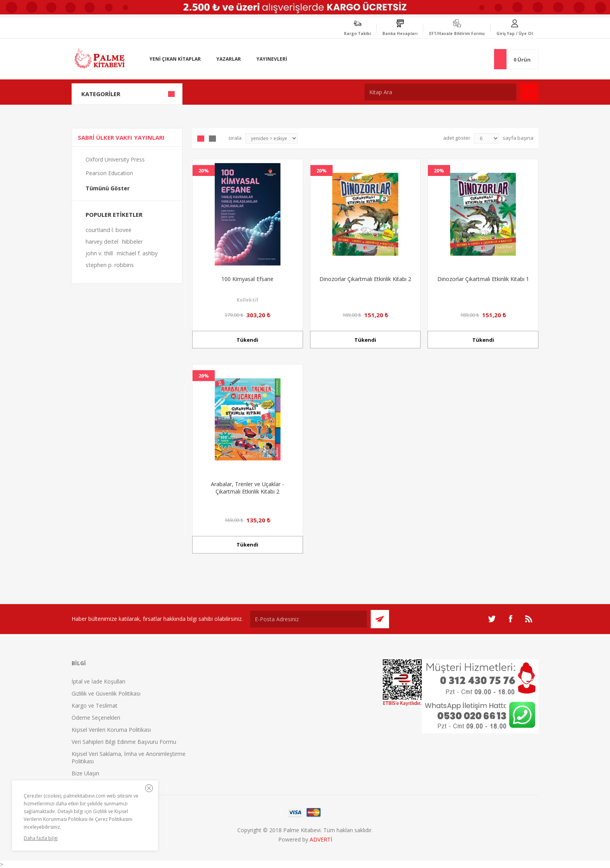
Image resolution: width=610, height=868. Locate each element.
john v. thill (99, 253)
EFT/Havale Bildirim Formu (457, 33)
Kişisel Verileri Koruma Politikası (111, 730)
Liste (212, 139)
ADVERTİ (321, 839)
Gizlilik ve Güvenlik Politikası (106, 693)
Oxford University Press (115, 159)
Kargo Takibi (357, 33)
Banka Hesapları (400, 33)
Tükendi (247, 340)
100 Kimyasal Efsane (247, 279)
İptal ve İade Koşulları (98, 681)
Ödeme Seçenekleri (96, 718)
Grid (201, 139)
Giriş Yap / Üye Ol (514, 33)
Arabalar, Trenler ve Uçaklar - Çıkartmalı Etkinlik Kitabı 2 (247, 488)
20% (204, 170)
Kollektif (247, 300)
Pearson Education (109, 173)
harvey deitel (102, 242)
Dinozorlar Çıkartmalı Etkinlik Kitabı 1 (483, 279)
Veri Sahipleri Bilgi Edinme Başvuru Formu (124, 742)
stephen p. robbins (110, 265)
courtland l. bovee (109, 230)
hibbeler (132, 242)
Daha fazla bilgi (41, 838)
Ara (529, 92)
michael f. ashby (137, 253)
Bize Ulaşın (85, 773)
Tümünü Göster (108, 188)
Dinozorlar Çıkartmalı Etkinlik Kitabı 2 (365, 279)
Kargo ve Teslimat (95, 705)
